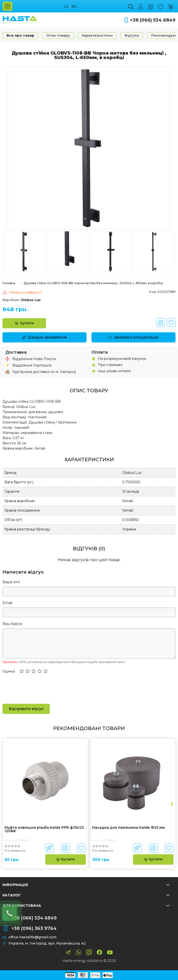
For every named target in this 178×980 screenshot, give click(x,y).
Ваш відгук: (13, 624)
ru (74, 7)
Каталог (86, 895)
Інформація (86, 885)
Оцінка (9, 671)
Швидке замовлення (44, 337)
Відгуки (132, 35)
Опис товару (58, 35)
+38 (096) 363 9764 (34, 928)
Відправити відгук (26, 709)
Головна (9, 283)
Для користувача (86, 906)
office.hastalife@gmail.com (32, 937)
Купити (24, 323)
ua (66, 7)
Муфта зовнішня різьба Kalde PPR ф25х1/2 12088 (44, 829)
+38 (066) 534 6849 (153, 20)
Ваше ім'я (11, 582)
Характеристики (97, 35)
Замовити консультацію (134, 337)
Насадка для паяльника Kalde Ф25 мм (129, 828)
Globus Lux (31, 300)
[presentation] (40, 688)
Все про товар (20, 35)
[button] (22, 672)
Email (7, 603)
